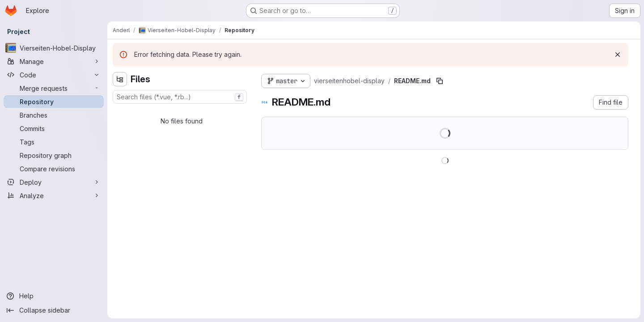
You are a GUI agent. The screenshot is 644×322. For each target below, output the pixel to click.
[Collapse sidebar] (54, 310)
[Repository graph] (54, 155)
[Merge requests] (54, 88)
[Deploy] (54, 182)
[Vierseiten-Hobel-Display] (54, 48)
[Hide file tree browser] (120, 79)
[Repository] (54, 102)
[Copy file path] (440, 81)
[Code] (54, 75)
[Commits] (54, 128)
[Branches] (54, 115)
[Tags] (54, 142)
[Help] (54, 296)
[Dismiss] (618, 55)
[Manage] (54, 61)
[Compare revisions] (54, 169)
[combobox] (180, 97)
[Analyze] (54, 195)
